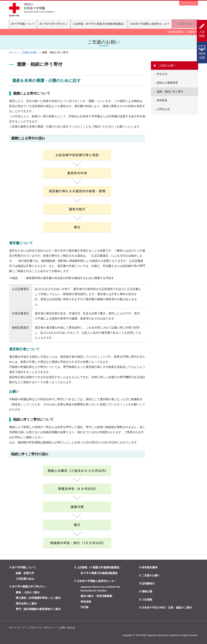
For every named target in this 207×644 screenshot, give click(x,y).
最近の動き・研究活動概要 (96, 596)
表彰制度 (162, 101)
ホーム (13, 52)
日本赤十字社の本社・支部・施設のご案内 (167, 607)
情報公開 (147, 591)
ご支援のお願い (186, 24)
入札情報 (147, 600)
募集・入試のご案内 (28, 592)
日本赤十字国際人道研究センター (152, 24)
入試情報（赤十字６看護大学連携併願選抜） (101, 24)
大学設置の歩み (25, 579)
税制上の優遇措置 (167, 84)
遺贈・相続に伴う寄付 (170, 92)
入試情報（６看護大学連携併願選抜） (99, 567)
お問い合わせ (67, 628)
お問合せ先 (164, 110)
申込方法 (162, 74)
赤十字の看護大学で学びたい (29, 587)
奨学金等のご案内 (26, 604)
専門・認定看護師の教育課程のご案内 (38, 609)
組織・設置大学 (25, 573)
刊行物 (85, 607)
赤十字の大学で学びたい (55, 24)
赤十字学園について (23, 24)
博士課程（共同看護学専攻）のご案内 (38, 598)
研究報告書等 (176, 32)
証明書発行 (148, 583)
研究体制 (86, 602)
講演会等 (193, 32)
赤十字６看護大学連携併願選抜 (99, 573)
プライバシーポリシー (42, 628)
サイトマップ (189, 3)
